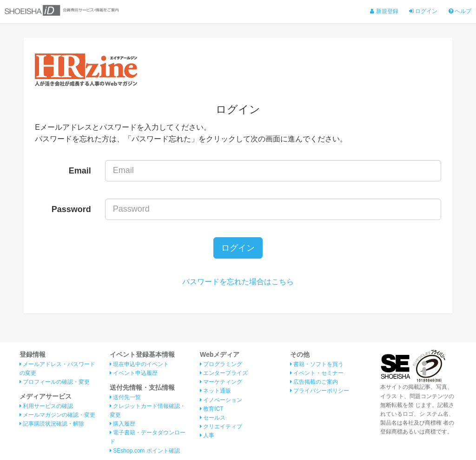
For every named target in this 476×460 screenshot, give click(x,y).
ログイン (423, 11)
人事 (207, 435)
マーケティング (221, 382)
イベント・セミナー (317, 373)
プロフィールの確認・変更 (55, 382)
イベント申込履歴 (134, 373)
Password (71, 209)
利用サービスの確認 (46, 406)
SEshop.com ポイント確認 (145, 451)
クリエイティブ (221, 427)
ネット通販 (215, 391)
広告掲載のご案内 (314, 382)
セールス (213, 418)
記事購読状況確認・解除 (52, 424)
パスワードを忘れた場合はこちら (238, 282)
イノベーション (221, 400)
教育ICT (212, 409)
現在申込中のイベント (139, 364)
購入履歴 (122, 424)
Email (80, 171)
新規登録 (384, 11)
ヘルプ (460, 11)
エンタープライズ (224, 373)
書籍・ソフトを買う (317, 364)
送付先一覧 (125, 397)
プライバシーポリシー (320, 391)
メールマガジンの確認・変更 (57, 415)
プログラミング (221, 364)
